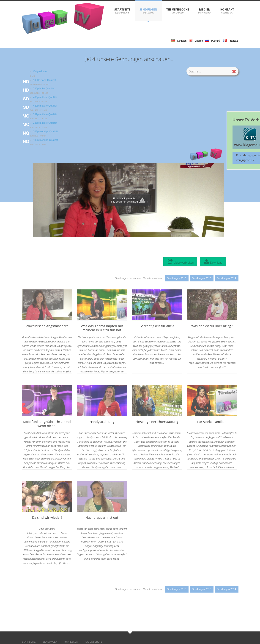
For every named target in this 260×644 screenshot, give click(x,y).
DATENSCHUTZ (94, 642)
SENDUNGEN (148, 9)
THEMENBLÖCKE (178, 9)
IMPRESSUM (71, 642)
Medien (205, 9)
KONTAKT (227, 9)
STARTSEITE (122, 9)
